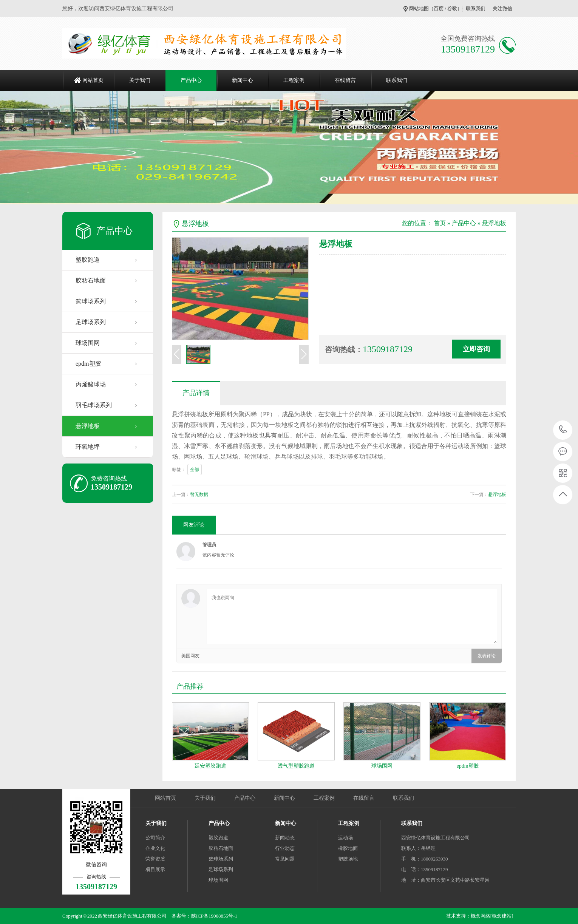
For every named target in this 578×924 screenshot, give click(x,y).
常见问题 (285, 859)
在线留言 (345, 80)
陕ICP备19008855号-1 (214, 916)
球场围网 (88, 343)
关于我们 (140, 80)
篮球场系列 (91, 301)
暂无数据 (199, 494)
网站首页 (93, 80)
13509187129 (563, 430)
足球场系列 (91, 322)
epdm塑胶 (88, 364)
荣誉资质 (155, 859)
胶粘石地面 (91, 280)
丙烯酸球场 (91, 384)
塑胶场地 (348, 859)
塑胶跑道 (88, 260)
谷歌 (452, 8)
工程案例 (294, 80)
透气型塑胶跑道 (296, 766)
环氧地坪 (88, 447)
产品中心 (191, 80)
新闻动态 (285, 838)
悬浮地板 (88, 426)
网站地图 (419, 8)
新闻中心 (243, 80)
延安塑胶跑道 (210, 766)
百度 (439, 8)
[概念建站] (502, 916)
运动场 (345, 838)
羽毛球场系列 (94, 405)
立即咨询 (476, 349)
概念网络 (481, 916)
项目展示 (155, 869)
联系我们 (476, 8)
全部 (195, 470)
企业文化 (155, 848)
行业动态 (285, 848)
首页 (440, 223)
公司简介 (155, 838)
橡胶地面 (348, 848)
